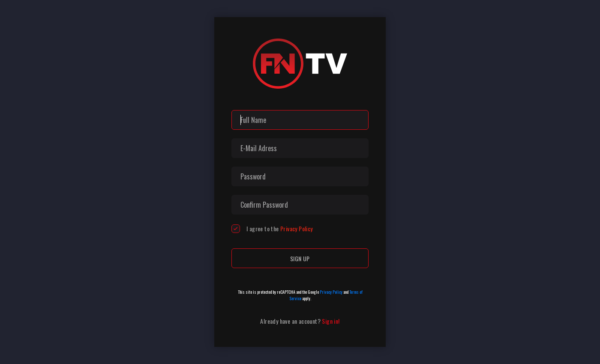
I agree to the (280, 229)
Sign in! (331, 321)
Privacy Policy (297, 228)
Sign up (300, 258)
